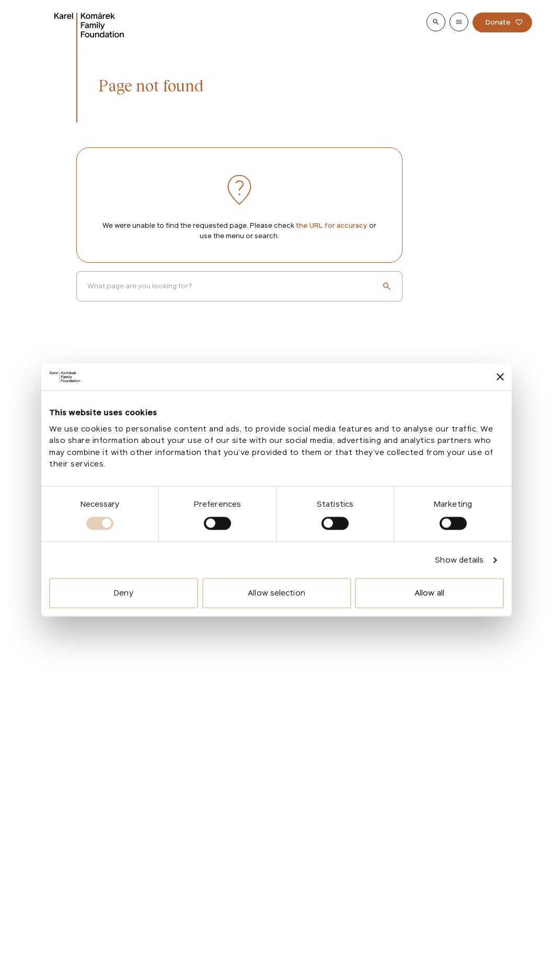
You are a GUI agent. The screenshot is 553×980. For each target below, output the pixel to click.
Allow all (429, 593)
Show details (459, 560)
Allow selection (276, 593)
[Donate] (502, 22)
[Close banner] (500, 377)
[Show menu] (459, 22)
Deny (123, 593)
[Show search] (436, 22)
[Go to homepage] (89, 25)
